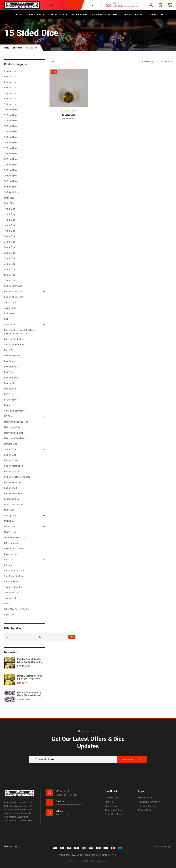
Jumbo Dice (10, 449)
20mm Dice (10, 236)
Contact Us (119, 3)
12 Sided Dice (11, 121)
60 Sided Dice (11, 187)
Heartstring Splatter (14, 433)
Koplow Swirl (10, 488)
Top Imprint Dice (12, 593)
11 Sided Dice (11, 115)
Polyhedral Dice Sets (14, 549)
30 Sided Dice (11, 176)
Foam (7, 405)
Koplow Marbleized (13, 466)
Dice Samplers (11, 378)
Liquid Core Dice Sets (14, 504)
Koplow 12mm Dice (14, 291)
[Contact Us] (108, 5)
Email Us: (60, 801)
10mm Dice (10, 209)
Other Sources (11, 543)
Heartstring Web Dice (14, 438)
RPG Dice (9, 560)
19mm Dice (10, 231)
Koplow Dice (10, 455)
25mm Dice (10, 242)
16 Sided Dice (11, 143)
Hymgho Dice (11, 444)
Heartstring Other (12, 427)
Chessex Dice (11, 325)
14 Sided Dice (11, 132)
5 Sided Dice (10, 82)
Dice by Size (10, 383)
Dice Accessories (12, 356)
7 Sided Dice (10, 93)
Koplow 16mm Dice (14, 297)
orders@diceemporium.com (126, 6)
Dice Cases (9, 361)
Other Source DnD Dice (15, 538)
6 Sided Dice (10, 88)
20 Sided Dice (11, 159)
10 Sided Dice (11, 110)
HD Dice (8, 416)
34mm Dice (10, 258)
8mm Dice (9, 203)
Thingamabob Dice (13, 587)
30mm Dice (10, 247)
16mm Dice (10, 225)
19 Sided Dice (11, 154)
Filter (72, 637)
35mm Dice (10, 264)
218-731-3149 (62, 815)
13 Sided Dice (11, 126)
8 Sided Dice (10, 99)
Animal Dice (10, 308)
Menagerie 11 (11, 515)
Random (8, 565)
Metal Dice (9, 521)
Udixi (7, 604)
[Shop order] (149, 61)
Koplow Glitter (11, 460)
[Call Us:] (50, 813)
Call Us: (59, 811)
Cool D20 (9, 350)
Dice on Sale (10, 389)
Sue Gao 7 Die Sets (13, 576)
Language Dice (11, 499)
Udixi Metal (10, 615)
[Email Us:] (50, 803)
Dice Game (9, 372)
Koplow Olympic (12, 471)
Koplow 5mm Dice (13, 286)
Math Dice (9, 510)
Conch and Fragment (14, 345)
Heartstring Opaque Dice (16, 422)
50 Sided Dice (11, 181)
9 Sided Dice (10, 104)
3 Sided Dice (10, 71)
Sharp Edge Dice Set (14, 571)
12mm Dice (10, 214)
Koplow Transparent (14, 493)
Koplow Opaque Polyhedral (17, 477)
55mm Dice (10, 280)
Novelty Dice (10, 532)
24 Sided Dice (11, 165)
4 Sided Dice (10, 77)
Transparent (10, 598)
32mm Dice (10, 253)
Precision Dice (11, 554)
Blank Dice (9, 314)
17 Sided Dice (11, 148)
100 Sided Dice (11, 192)
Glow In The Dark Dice (15, 411)
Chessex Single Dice (14, 339)
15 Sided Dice (68, 115)
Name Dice (9, 527)
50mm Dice (10, 275)
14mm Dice (10, 220)
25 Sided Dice (11, 170)
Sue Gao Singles (12, 582)
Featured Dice (11, 400)
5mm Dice (9, 198)
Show (164, 61)
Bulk (6, 319)
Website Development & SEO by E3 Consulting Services (87, 861)
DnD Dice (9, 394)
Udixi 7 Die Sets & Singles (16, 609)
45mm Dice (10, 269)
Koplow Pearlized (13, 482)
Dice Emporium (12, 367)
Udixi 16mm (10, 302)
